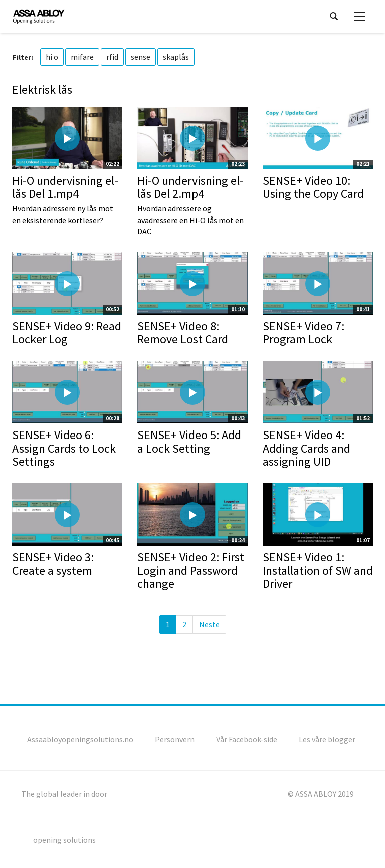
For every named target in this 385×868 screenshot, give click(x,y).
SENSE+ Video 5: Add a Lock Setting (189, 441)
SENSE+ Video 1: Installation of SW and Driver (318, 570)
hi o (52, 57)
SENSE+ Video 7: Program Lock (304, 333)
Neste (209, 624)
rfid (112, 57)
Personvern (175, 739)
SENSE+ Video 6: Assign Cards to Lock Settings (64, 448)
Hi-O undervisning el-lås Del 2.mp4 (190, 187)
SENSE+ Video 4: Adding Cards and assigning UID (307, 448)
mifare (82, 57)
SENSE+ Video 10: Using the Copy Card (313, 187)
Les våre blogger (327, 739)
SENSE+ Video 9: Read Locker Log (67, 333)
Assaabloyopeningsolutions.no (80, 739)
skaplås (176, 57)
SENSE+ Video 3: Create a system (53, 564)
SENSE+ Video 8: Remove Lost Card (183, 333)
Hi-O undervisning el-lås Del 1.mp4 (65, 187)
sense (141, 57)
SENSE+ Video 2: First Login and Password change (191, 570)
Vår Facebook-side (247, 739)
